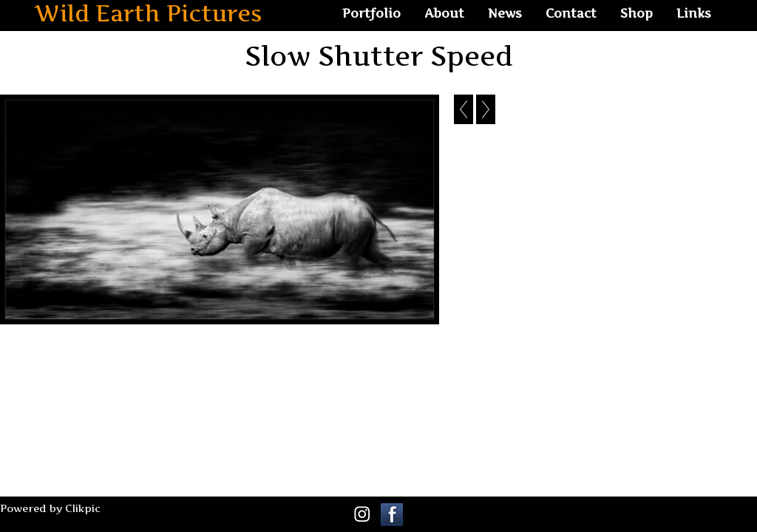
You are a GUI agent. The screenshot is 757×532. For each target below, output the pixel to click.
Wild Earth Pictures (148, 14)
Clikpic (83, 508)
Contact (571, 13)
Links (694, 13)
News (505, 13)
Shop (637, 13)
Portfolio (371, 13)
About (444, 13)
